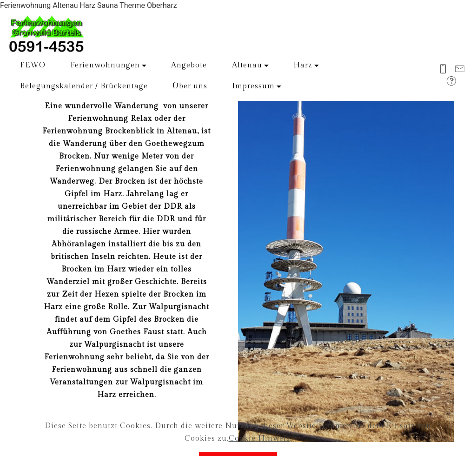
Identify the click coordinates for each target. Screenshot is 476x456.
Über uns (190, 86)
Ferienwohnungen (105, 65)
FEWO (33, 65)
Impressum (253, 86)
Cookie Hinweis (259, 448)
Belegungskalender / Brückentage (84, 86)
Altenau (247, 65)
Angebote (189, 65)
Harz (303, 65)
